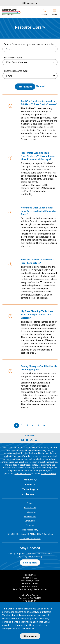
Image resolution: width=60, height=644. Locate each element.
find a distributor (23, 473)
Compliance (30, 521)
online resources (48, 473)
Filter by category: (14, 57)
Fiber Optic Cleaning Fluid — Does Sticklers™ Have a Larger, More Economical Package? (38, 156)
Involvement (29, 494)
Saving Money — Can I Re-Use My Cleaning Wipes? (39, 368)
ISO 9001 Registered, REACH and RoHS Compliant (30, 534)
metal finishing (41, 459)
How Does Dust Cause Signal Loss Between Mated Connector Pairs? (39, 211)
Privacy (30, 503)
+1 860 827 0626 (30, 583)
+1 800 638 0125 (30, 586)
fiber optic (29, 459)
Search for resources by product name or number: (30, 44)
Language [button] (29, 3)
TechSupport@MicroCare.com (33, 589)
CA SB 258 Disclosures (30, 539)
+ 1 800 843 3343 (30, 601)
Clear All (41, 86)
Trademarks (30, 512)
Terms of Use (30, 507)
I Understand (30, 636)
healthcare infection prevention (33, 462)
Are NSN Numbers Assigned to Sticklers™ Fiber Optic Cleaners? (39, 103)
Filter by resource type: (16, 71)
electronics (44, 456)
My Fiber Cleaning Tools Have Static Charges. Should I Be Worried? (37, 314)
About (28, 484)
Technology (29, 489)
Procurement (30, 516)
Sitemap (30, 525)
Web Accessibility (30, 530)
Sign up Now (30, 563)
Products (29, 480)
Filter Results (25, 87)
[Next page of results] (44, 425)
